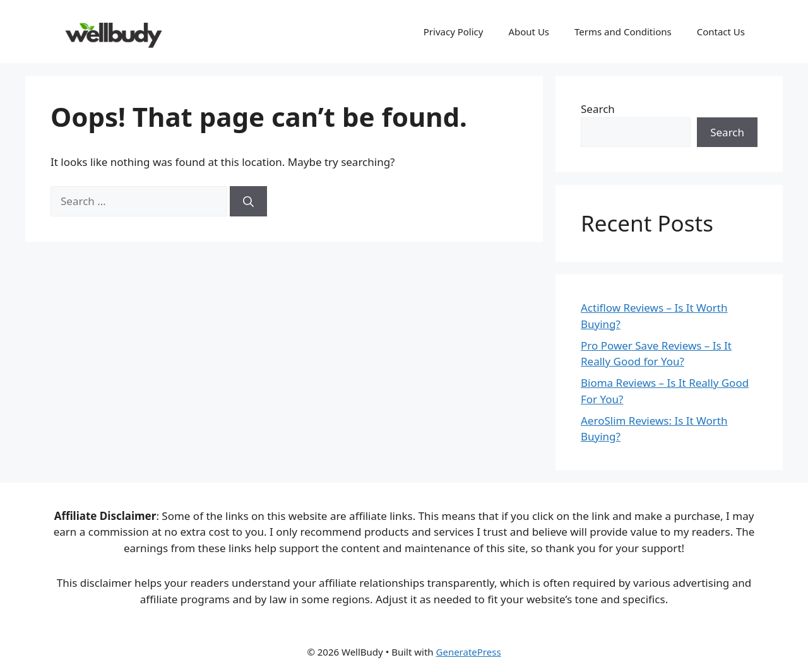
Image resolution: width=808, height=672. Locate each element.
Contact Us (721, 32)
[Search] (248, 201)
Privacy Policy (454, 32)
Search (598, 109)
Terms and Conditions (623, 32)
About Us (529, 32)
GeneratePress (469, 652)
